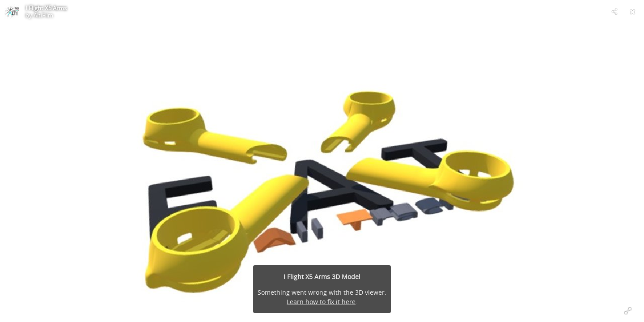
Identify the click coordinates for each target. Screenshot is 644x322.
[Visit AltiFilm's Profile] (12, 12)
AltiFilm (43, 15)
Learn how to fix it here (321, 302)
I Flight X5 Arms (46, 8)
